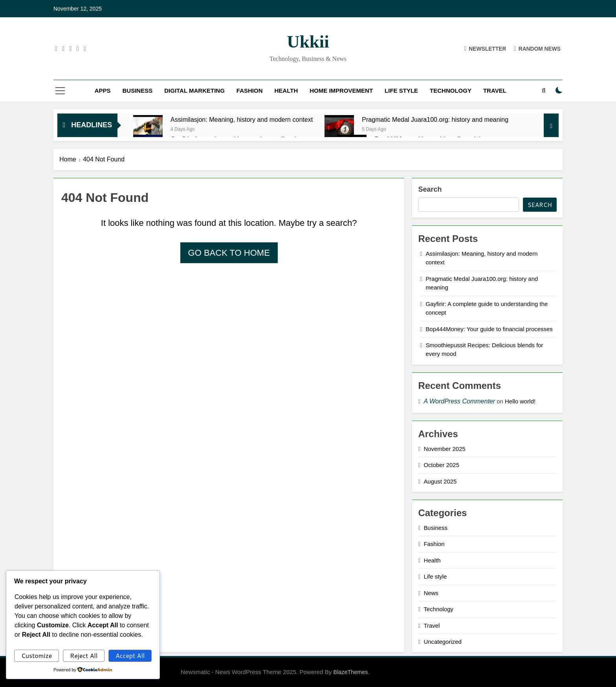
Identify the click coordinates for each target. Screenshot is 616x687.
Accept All (130, 655)
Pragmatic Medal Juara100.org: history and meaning (435, 119)
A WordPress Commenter (459, 401)
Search (430, 189)
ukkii (308, 42)
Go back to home (229, 253)
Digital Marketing (194, 91)
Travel (495, 91)
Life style (401, 91)
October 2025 (441, 465)
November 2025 (444, 449)
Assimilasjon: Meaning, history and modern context (242, 119)
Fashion (250, 91)
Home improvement (341, 91)
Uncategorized (442, 642)
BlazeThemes (351, 672)
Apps (103, 91)
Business (138, 91)
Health (286, 91)
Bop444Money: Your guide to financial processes (489, 329)
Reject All (84, 655)
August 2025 (440, 481)
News (431, 593)
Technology (451, 91)
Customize (37, 655)
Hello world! (520, 401)
